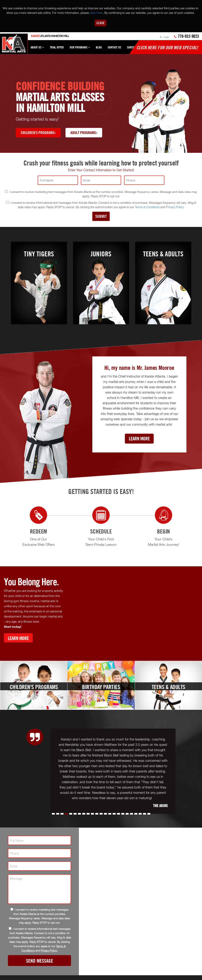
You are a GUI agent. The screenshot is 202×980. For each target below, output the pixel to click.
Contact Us (114, 47)
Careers (132, 47)
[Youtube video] (134, 613)
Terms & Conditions (147, 207)
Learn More (139, 439)
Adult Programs (84, 132)
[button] (53, 814)
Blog (99, 47)
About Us (37, 49)
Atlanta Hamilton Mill (50, 36)
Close (101, 23)
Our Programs (80, 49)
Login (165, 37)
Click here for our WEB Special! (167, 47)
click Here (96, 13)
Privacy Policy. (175, 207)
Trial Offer (57, 47)
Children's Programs (38, 132)
